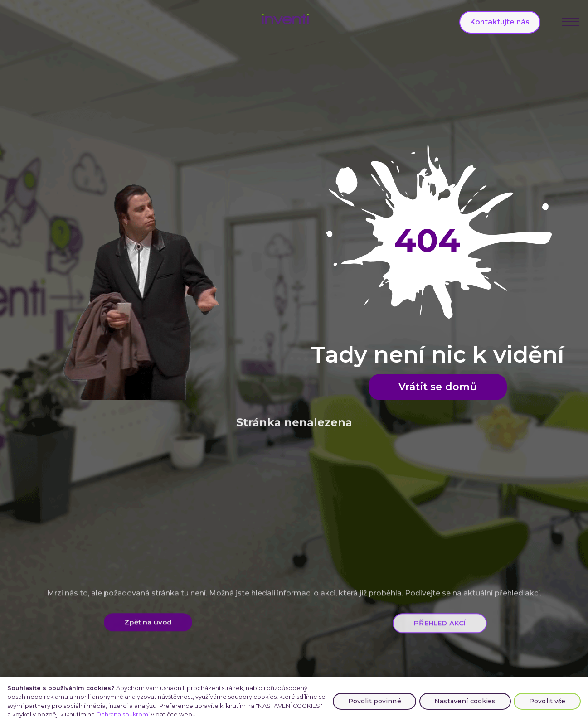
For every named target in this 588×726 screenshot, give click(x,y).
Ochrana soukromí (123, 714)
